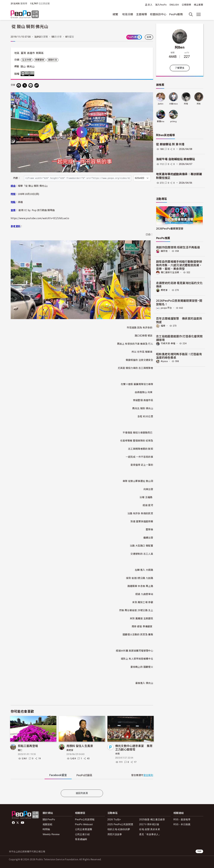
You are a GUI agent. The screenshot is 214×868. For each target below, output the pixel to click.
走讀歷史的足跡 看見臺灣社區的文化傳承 (179, 284)
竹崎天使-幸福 (169, 343)
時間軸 (46, 829)
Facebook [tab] (58, 775)
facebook (14, 823)
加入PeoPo (161, 5)
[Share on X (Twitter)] (25, 85)
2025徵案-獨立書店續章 (152, 819)
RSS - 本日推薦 (182, 824)
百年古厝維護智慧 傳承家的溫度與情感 (179, 320)
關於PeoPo (49, 819)
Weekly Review (51, 834)
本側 (117, 754)
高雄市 (31, 53)
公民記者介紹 (82, 834)
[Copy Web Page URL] (37, 85)
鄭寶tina (161, 121)
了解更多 (180, 68)
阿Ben (180, 47)
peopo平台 (167, 308)
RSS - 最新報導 (182, 819)
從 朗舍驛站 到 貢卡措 (170, 144)
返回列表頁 (82, 793)
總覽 (115, 14)
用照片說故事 (115, 834)
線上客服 (198, 5)
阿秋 (199, 104)
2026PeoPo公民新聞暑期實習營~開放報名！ (179, 302)
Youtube (23, 823)
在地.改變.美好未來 (150, 829)
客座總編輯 (81, 839)
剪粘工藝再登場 (28, 746)
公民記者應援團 (84, 829)
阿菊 (186, 104)
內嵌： (17, 178)
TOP (199, 851)
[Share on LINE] (31, 85)
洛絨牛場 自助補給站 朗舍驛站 (176, 159)
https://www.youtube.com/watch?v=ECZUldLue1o (40, 218)
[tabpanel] (82, 785)
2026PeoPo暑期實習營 (170, 228)
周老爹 (70, 750)
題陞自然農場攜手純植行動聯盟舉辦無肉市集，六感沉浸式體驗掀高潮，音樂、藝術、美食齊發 (179, 265)
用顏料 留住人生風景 (80, 746)
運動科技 (53, 60)
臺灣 (23, 53)
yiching (173, 121)
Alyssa (165, 361)
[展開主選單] (199, 14)
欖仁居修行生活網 (171, 272)
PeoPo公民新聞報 (85, 819)
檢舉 (149, 37)
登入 (150, 5)
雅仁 (20, 750)
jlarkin (161, 104)
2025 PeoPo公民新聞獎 (120, 824)
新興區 (40, 53)
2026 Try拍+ (114, 819)
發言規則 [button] (148, 775)
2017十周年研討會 (149, 824)
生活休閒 (27, 60)
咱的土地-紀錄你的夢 (119, 829)
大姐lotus (173, 104)
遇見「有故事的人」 (150, 834)
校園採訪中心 (158, 14)
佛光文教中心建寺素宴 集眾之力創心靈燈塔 (134, 747)
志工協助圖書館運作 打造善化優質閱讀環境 (179, 337)
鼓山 (23, 67)
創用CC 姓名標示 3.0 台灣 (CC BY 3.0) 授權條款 (28, 74)
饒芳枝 (164, 251)
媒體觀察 (40, 60)
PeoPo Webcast (84, 824)
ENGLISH (174, 5)
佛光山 (31, 67)
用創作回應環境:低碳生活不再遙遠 (178, 247)
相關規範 (47, 824)
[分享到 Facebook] (19, 85)
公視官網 (186, 5)
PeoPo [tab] (84, 775)
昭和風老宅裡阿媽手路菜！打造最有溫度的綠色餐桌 (179, 355)
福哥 (163, 325)
